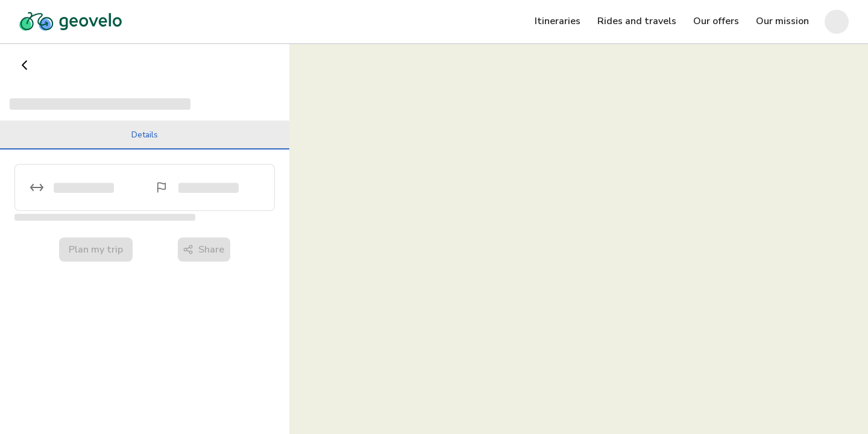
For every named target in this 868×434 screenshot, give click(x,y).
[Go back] (25, 65)
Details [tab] (145, 139)
